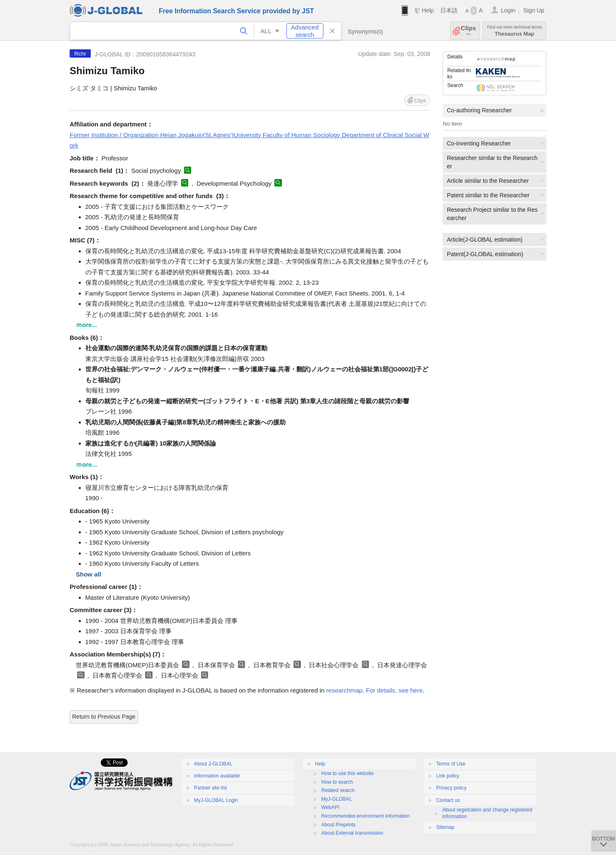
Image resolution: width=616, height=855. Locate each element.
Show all (89, 574)
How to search (337, 782)
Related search (338, 790)
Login (508, 10)
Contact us (448, 800)
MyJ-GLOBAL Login (216, 800)
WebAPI (330, 807)
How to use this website (347, 773)
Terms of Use (451, 764)
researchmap (344, 690)
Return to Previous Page (104, 717)
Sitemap (445, 827)
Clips (469, 31)
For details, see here (394, 690)
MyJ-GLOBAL (337, 799)
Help (428, 10)
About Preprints (338, 825)
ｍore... (86, 325)
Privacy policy (451, 788)
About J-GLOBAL (213, 764)
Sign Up (534, 10)
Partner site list (210, 788)
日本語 (449, 10)
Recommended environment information (365, 816)
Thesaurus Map (514, 31)
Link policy (448, 776)
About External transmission (352, 833)
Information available (217, 776)
